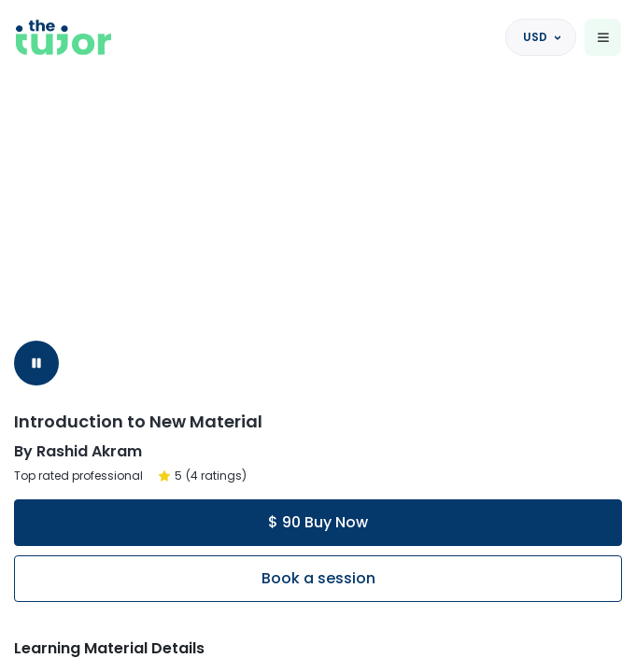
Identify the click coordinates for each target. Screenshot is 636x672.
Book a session (318, 578)
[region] (318, 336)
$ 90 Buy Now (318, 522)
